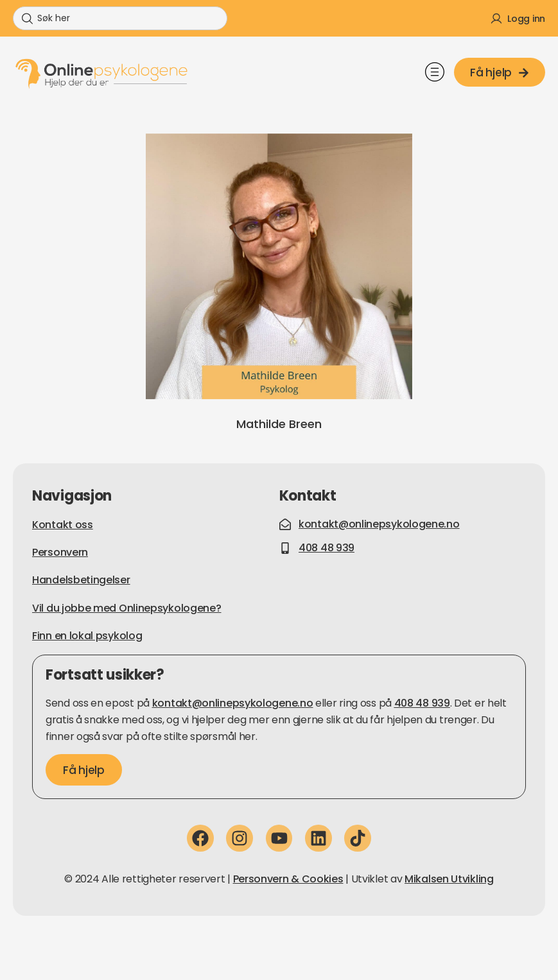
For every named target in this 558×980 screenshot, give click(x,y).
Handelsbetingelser (81, 580)
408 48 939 (422, 703)
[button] (434, 74)
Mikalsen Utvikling (449, 879)
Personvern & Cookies (288, 879)
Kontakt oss (63, 525)
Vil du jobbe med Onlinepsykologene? (127, 608)
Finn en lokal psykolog (87, 636)
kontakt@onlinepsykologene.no (233, 703)
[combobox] (120, 18)
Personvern (60, 552)
